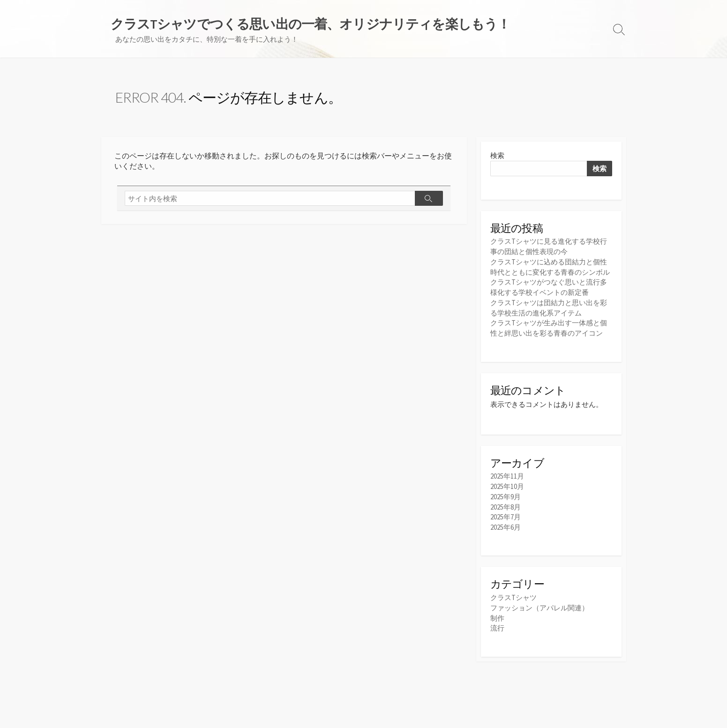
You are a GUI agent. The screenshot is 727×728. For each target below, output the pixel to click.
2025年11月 (507, 475)
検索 (497, 156)
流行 (497, 625)
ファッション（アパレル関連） (540, 605)
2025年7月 (506, 514)
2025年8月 (506, 505)
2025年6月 (506, 524)
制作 (497, 615)
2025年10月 (507, 485)
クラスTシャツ (513, 595)
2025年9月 (506, 495)
